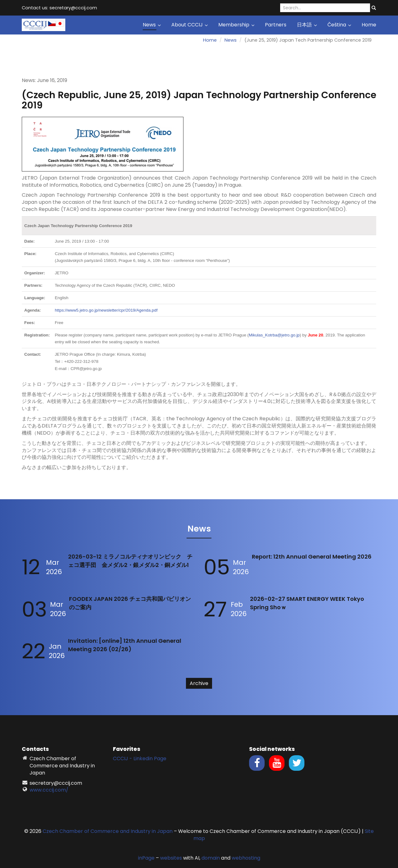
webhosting (246, 858)
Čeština (339, 25)
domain (211, 858)
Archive (199, 683)
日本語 (307, 25)
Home (369, 25)
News (152, 25)
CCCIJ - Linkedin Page (140, 758)
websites (171, 858)
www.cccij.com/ (49, 790)
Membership (236, 25)
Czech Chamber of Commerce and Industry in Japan (108, 831)
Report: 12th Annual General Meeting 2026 (312, 557)
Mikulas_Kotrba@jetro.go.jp (274, 335)
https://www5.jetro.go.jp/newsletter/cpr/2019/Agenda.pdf (106, 310)
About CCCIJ (190, 25)
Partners (276, 25)
